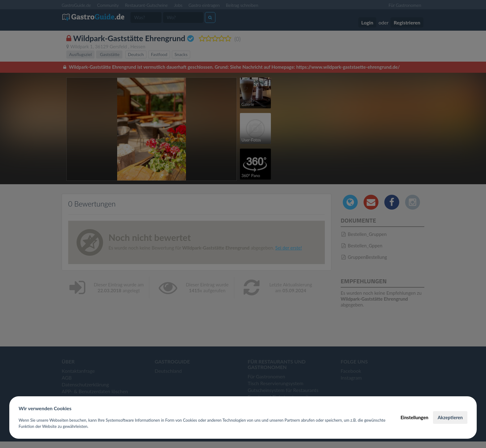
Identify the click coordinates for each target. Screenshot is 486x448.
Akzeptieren (450, 417)
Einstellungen (414, 417)
